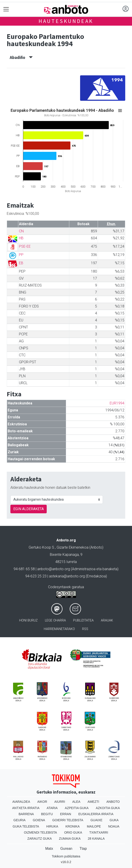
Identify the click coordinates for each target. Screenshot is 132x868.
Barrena (26, 814)
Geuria (20, 820)
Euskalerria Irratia (96, 814)
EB (21, 263)
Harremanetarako (59, 629)
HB (21, 238)
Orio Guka (73, 832)
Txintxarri (99, 832)
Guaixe (96, 820)
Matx (49, 849)
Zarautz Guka (39, 839)
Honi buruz (28, 620)
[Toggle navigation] (6, 9)
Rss (85, 629)
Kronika (73, 826)
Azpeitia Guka (77, 808)
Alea (76, 802)
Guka (114, 820)
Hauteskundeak (66, 21)
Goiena (39, 820)
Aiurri (60, 802)
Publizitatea (83, 620)
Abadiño (21, 57)
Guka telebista (26, 826)
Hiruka (52, 826)
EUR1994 (117, 403)
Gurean (66, 849)
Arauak (107, 620)
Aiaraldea (21, 802)
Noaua (114, 826)
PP (21, 255)
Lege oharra (55, 620)
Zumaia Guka (70, 839)
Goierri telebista (68, 820)
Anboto (113, 802)
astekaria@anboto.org (67, 576)
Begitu (47, 814)
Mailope (94, 826)
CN (21, 231)
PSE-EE (25, 246)
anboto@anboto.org (54, 569)
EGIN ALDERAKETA (29, 509)
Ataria (52, 808)
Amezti (93, 802)
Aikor (42, 802)
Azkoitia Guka (108, 808)
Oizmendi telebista (41, 832)
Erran (66, 814)
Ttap (83, 849)
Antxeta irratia (26, 808)
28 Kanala (96, 839)
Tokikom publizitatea (66, 856)
